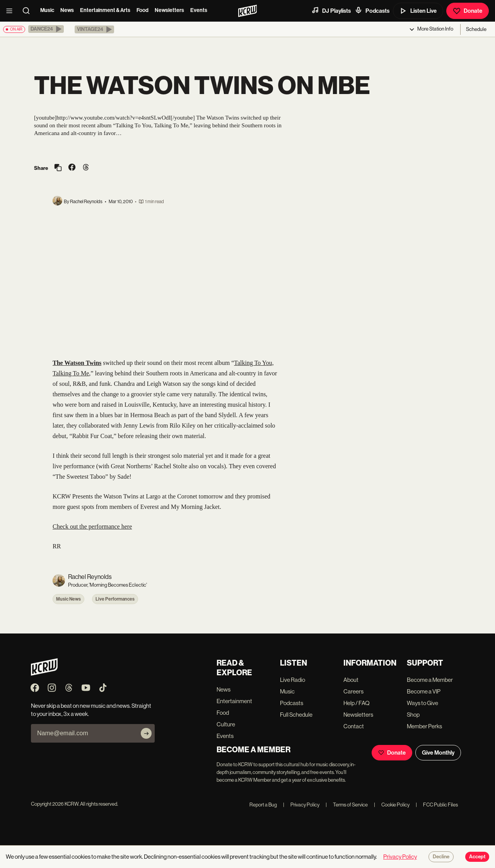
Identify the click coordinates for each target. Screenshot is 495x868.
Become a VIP (424, 691)
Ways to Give (422, 703)
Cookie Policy (392, 805)
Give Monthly (438, 753)
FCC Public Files (437, 805)
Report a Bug (263, 805)
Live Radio (293, 680)
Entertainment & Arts (105, 10)
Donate (468, 11)
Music (47, 10)
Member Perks (424, 726)
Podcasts (372, 10)
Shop (413, 715)
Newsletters (169, 10)
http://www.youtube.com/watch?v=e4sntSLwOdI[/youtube (125, 118)
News (67, 10)
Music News (68, 599)
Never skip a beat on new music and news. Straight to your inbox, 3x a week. (91, 710)
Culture (226, 724)
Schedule (476, 29)
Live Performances (115, 599)
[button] (46, 29)
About (351, 680)
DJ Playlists (331, 10)
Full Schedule (296, 715)
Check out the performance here (92, 526)
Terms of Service (347, 805)
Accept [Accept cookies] (477, 857)
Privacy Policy (301, 805)
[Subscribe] (146, 733)
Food (143, 10)
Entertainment (234, 701)
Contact (354, 726)
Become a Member (430, 680)
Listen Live (418, 11)
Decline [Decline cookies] (441, 857)
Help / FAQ (357, 703)
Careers (353, 691)
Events (199, 10)
